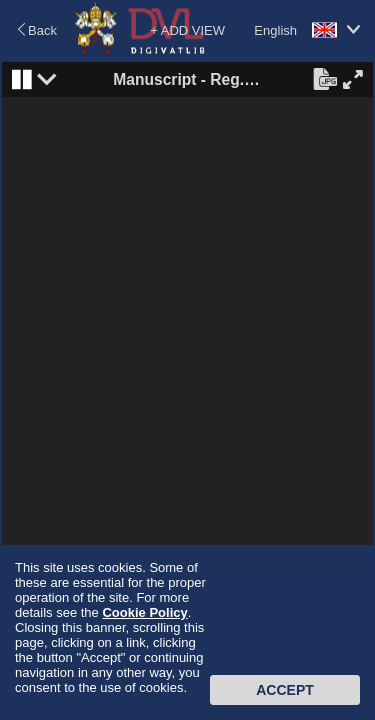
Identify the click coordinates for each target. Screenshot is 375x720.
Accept (285, 690)
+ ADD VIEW (187, 30)
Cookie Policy (144, 612)
